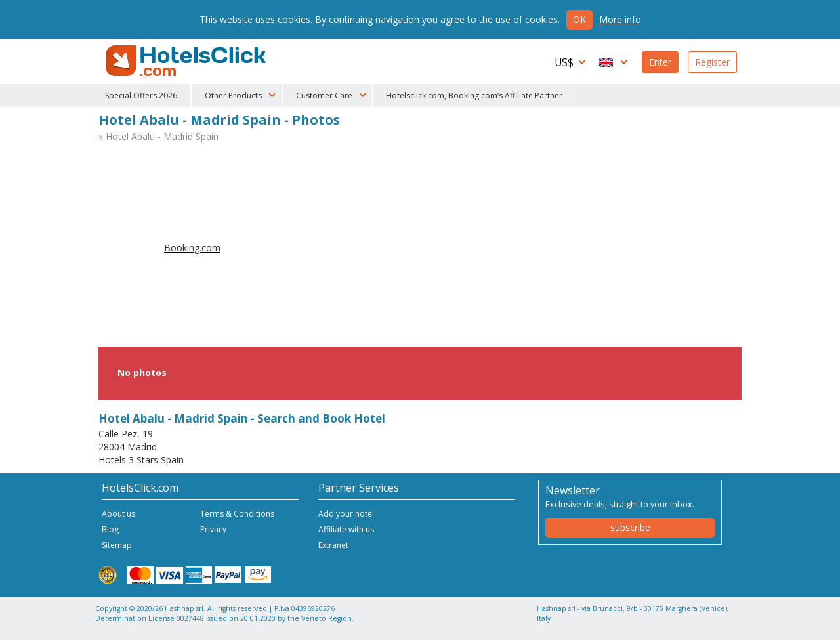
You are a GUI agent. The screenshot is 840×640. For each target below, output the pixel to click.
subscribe (630, 527)
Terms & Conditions (237, 514)
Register (712, 62)
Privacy (213, 529)
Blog (110, 529)
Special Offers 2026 (141, 96)
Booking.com (192, 248)
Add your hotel (346, 514)
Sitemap (117, 545)
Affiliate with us (346, 529)
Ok (579, 19)
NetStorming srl (687, 625)
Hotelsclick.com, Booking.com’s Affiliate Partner (474, 96)
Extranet (333, 545)
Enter (660, 62)
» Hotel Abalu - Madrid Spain (158, 136)
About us (118, 514)
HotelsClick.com (187, 61)
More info (620, 19)
